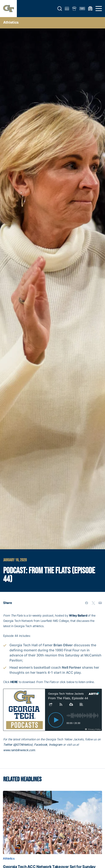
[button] (60, 9)
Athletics (11, 22)
